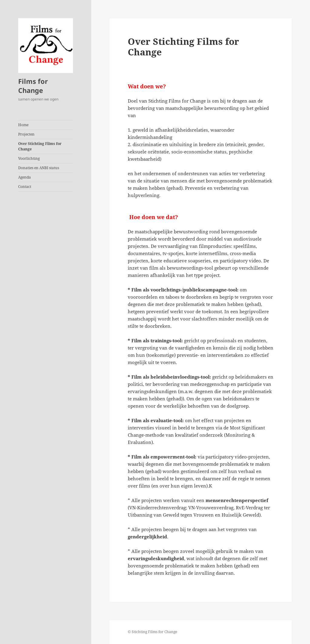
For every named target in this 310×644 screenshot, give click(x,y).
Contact (25, 187)
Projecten (26, 134)
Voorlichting (29, 158)
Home (23, 125)
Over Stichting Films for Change (40, 146)
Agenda (25, 177)
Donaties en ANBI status (39, 168)
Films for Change (33, 86)
